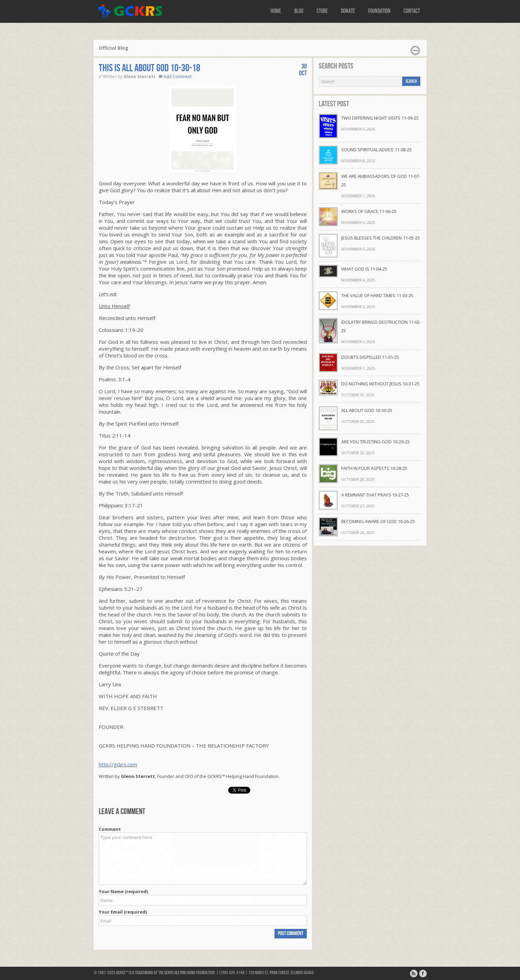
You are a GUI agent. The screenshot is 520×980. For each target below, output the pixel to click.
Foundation (379, 11)
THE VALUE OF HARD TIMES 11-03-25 (377, 295)
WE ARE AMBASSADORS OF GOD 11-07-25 (381, 180)
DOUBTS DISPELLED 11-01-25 (370, 357)
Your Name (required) (123, 891)
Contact (412, 11)
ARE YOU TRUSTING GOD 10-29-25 (375, 442)
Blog (299, 11)
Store (322, 11)
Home (276, 11)
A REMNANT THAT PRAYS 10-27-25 (375, 495)
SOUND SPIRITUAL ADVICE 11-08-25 (376, 150)
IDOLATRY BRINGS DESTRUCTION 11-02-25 (381, 326)
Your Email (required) (123, 912)
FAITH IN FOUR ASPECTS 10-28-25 (374, 468)
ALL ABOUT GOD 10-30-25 (367, 410)
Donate (348, 11)
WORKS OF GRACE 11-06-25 (369, 211)
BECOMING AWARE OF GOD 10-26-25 (378, 521)
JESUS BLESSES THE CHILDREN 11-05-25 (381, 238)
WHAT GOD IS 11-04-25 (364, 269)
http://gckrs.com (118, 764)
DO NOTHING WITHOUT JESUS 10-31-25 (380, 384)
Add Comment (178, 76)
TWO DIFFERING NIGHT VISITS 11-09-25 (380, 118)
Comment (110, 829)
